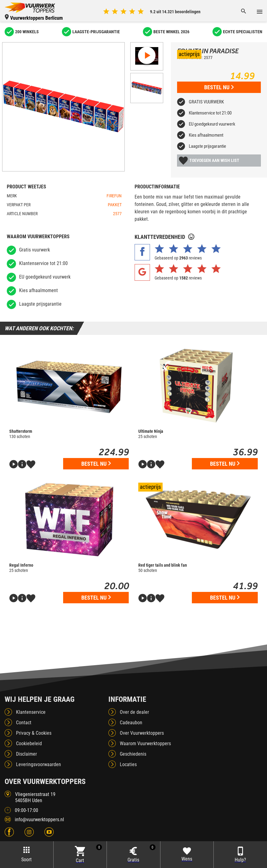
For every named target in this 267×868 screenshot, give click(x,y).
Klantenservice (31, 712)
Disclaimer (26, 754)
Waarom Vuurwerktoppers (145, 743)
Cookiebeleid (29, 743)
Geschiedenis (133, 754)
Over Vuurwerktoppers (142, 733)
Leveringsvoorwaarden (38, 764)
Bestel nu (219, 87)
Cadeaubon (131, 723)
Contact (24, 723)
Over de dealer (134, 712)
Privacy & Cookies (34, 733)
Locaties (128, 764)
